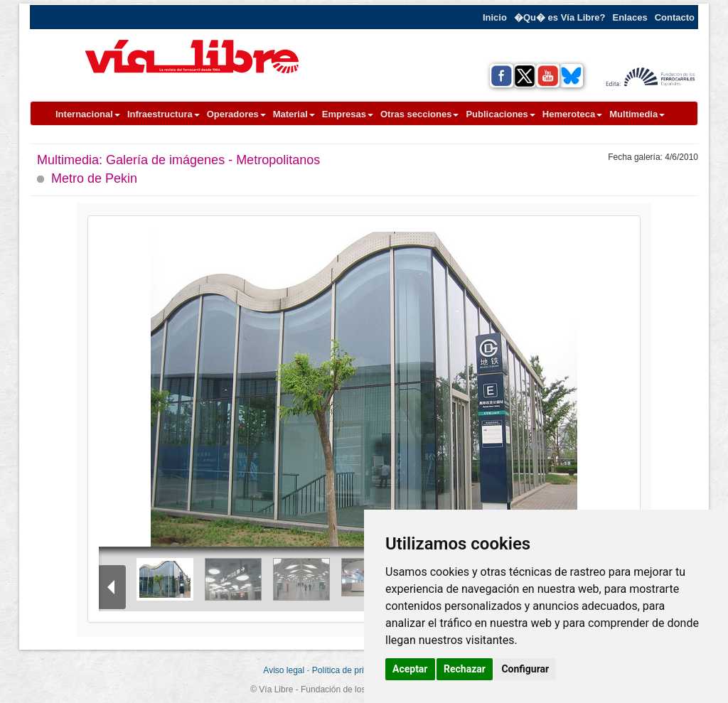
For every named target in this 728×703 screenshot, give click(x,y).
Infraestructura (164, 114)
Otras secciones (419, 114)
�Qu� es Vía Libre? (560, 17)
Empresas (348, 114)
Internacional (88, 114)
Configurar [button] (525, 669)
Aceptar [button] (410, 669)
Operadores (236, 114)
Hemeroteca (572, 114)
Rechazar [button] (465, 669)
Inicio (495, 17)
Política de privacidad (353, 670)
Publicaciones (500, 114)
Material (294, 114)
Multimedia (637, 114)
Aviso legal (284, 670)
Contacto (675, 17)
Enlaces (630, 17)
